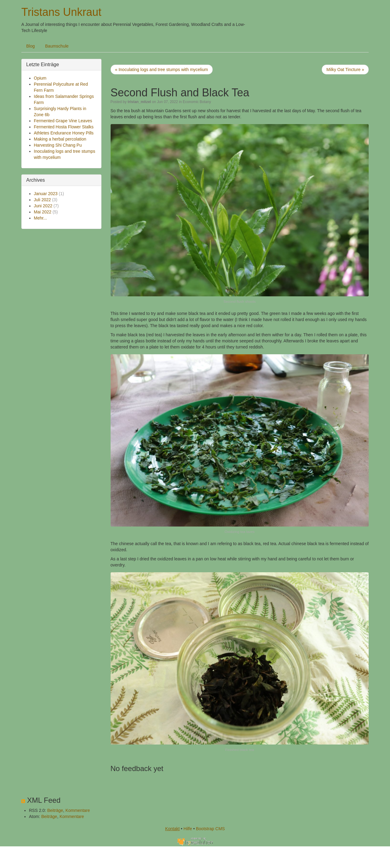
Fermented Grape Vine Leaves (63, 121)
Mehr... (40, 218)
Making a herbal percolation (60, 139)
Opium (40, 78)
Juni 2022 (43, 206)
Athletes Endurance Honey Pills (64, 133)
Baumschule (57, 46)
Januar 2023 (46, 194)
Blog (30, 46)
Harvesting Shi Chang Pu (58, 145)
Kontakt (172, 829)
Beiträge (55, 810)
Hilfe (188, 829)
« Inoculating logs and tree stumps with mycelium (162, 70)
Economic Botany (197, 102)
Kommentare (78, 810)
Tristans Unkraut (61, 12)
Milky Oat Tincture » (345, 70)
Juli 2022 (42, 200)
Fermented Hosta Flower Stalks (64, 127)
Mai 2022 (43, 212)
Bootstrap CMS (210, 829)
